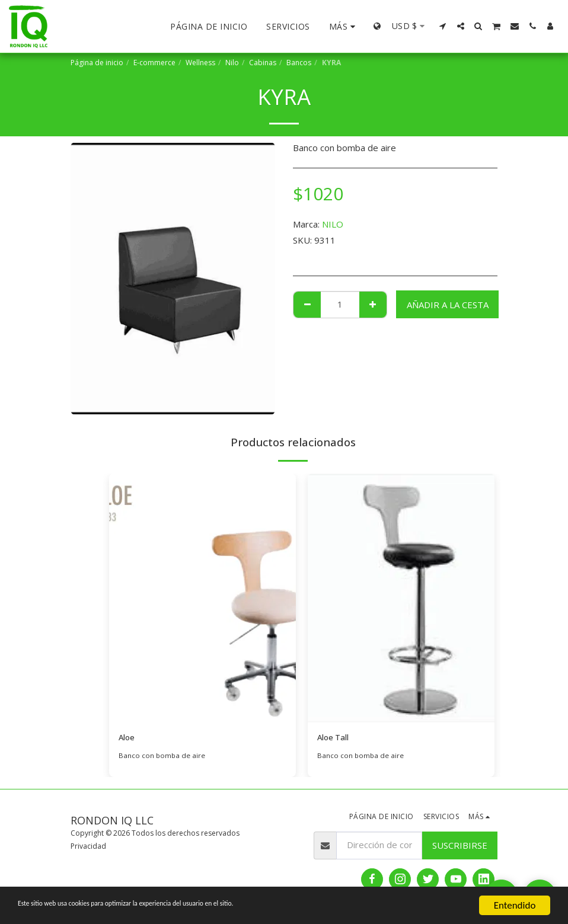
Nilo (232, 63)
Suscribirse (460, 846)
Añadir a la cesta (448, 305)
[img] (202, 598)
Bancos (299, 63)
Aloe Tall (336, 738)
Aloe (128, 738)
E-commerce (154, 63)
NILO (333, 224)
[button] (443, 26)
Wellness (200, 63)
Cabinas (263, 63)
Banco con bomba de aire (162, 757)
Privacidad (88, 848)
